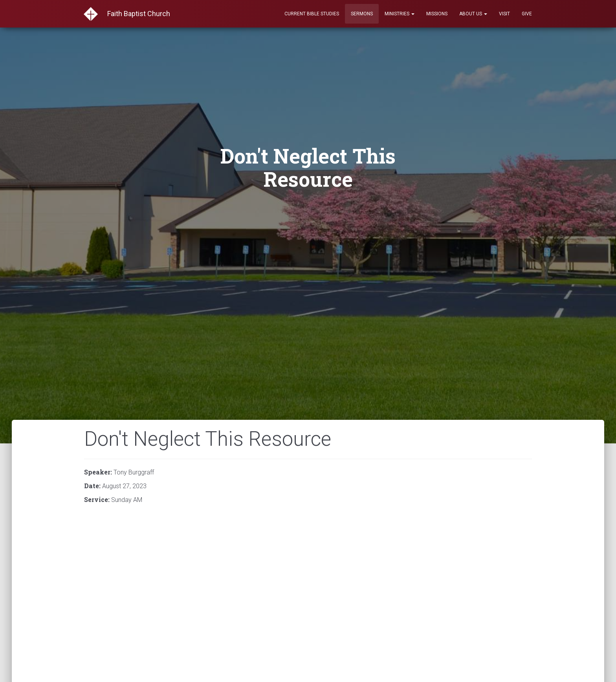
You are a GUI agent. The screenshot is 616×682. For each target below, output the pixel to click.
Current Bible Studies (312, 14)
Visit (504, 14)
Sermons (362, 14)
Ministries (400, 14)
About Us (473, 14)
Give (527, 14)
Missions (437, 14)
